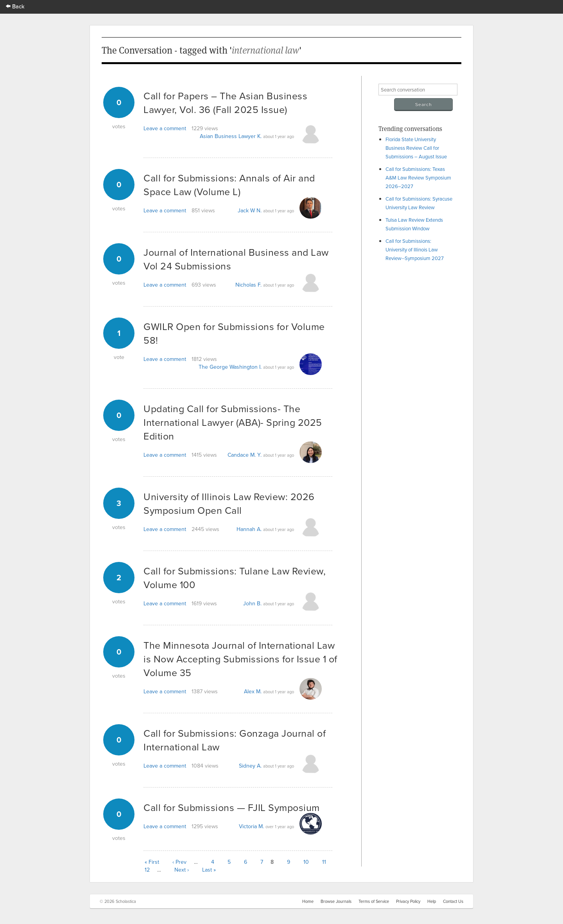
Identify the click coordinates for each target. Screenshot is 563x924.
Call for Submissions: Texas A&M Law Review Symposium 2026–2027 (418, 178)
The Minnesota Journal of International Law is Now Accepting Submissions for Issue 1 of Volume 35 (240, 659)
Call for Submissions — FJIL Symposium (232, 807)
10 (306, 862)
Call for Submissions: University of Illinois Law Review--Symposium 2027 (415, 249)
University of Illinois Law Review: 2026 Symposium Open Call (229, 503)
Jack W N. (250, 210)
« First (152, 862)
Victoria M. (251, 826)
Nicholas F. (248, 285)
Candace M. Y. (245, 455)
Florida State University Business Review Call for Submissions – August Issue (416, 148)
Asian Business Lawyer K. (231, 136)
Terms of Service (374, 901)
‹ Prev (179, 862)
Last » (209, 870)
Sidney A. (250, 766)
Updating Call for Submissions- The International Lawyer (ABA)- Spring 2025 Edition (233, 422)
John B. (252, 603)
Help (432, 901)
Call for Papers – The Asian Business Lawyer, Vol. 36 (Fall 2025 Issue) (225, 102)
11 (324, 862)
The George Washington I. (230, 367)
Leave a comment (165, 128)
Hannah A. (249, 529)
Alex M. (253, 691)
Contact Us (453, 901)
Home (308, 901)
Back (15, 6)
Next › (182, 870)
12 (147, 870)
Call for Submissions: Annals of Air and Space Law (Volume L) (229, 185)
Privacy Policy (408, 901)
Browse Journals (336, 901)
